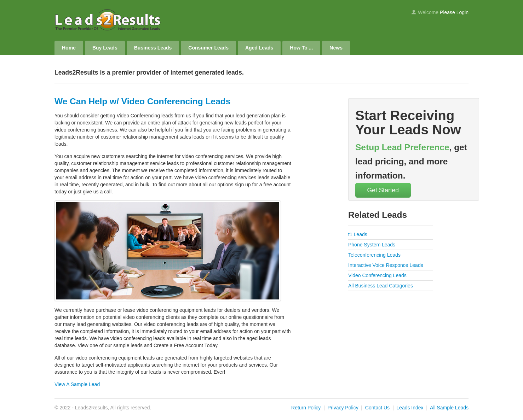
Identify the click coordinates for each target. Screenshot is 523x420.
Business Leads (153, 48)
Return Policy (306, 408)
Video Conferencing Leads (377, 275)
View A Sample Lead (77, 384)
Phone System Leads (372, 245)
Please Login (454, 12)
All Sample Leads (449, 408)
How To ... (301, 48)
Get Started (383, 190)
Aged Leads (259, 48)
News (336, 48)
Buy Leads (105, 48)
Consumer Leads (208, 48)
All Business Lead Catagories (381, 286)
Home (69, 48)
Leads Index (410, 408)
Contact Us (377, 408)
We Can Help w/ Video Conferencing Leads (142, 101)
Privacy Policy (343, 408)
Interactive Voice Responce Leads (386, 265)
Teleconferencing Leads (374, 255)
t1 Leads (358, 234)
